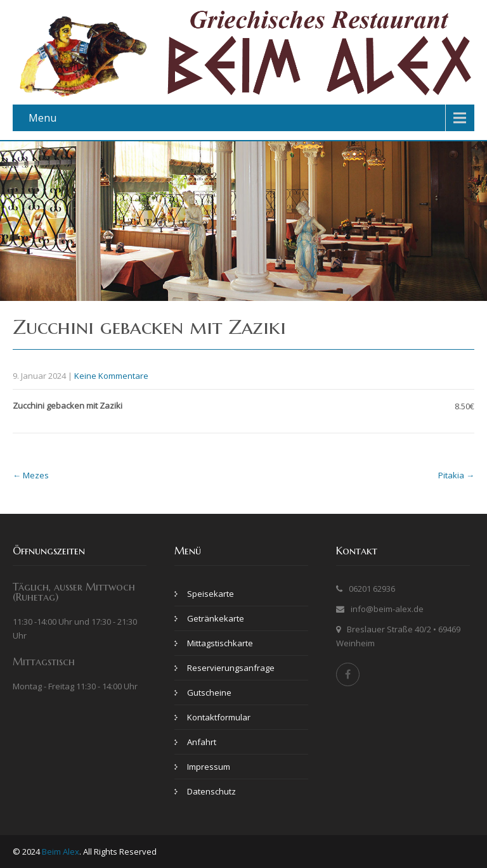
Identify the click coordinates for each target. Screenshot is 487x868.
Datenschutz (211, 791)
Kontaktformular (219, 717)
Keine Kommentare (111, 376)
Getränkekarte (216, 618)
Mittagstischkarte (220, 643)
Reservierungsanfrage (231, 668)
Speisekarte (211, 594)
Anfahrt (202, 742)
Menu (42, 118)
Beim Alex (61, 852)
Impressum (209, 767)
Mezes (31, 475)
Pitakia (456, 475)
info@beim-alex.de (387, 609)
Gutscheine (209, 692)
